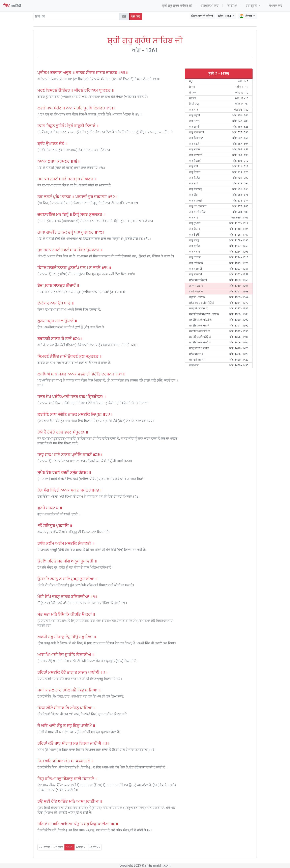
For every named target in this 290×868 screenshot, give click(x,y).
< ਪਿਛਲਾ (58, 847)
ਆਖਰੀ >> (94, 847)
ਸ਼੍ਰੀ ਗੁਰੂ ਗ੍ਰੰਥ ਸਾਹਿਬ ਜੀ (177, 6)
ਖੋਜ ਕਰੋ (136, 16)
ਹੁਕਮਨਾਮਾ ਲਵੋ (210, 6)
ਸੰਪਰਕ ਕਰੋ (276, 6)
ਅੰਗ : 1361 (225, 16)
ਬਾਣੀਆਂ (232, 6)
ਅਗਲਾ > (81, 847)
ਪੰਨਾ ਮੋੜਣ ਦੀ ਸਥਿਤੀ (202, 16)
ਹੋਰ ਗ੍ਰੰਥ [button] (252, 6)
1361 (69, 847)
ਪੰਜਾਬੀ (246, 16)
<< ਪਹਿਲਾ (45, 847)
